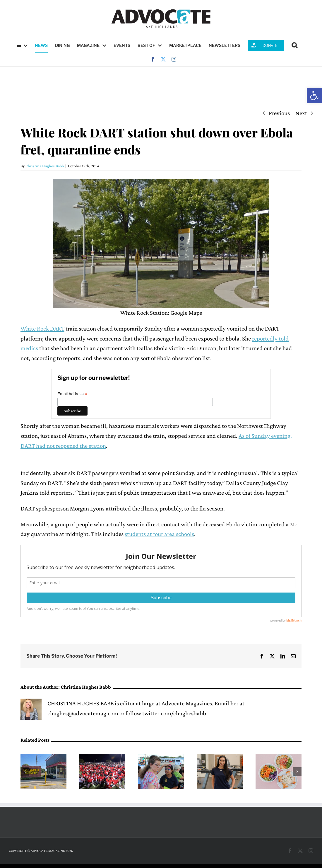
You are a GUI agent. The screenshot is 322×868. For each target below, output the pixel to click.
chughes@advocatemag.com (83, 713)
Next (301, 113)
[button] (314, 96)
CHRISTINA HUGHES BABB (80, 703)
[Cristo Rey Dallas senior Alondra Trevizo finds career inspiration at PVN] (220, 758)
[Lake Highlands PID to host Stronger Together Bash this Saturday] (161, 758)
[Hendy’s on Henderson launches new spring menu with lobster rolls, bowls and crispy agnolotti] (279, 758)
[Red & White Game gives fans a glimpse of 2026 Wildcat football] (102, 758)
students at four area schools (159, 534)
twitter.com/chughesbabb (174, 713)
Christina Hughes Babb (45, 166)
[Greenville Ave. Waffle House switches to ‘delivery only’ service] (43, 758)
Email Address (72, 394)
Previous (279, 113)
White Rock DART (42, 329)
